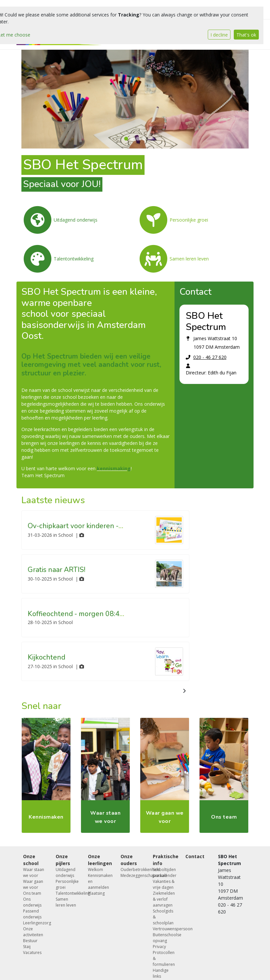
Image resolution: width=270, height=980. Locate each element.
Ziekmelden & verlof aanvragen (164, 899)
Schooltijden (164, 870)
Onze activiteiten (33, 932)
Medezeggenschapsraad (132, 875)
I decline (219, 35)
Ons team (32, 893)
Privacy (159, 947)
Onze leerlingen (99, 860)
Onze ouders (129, 860)
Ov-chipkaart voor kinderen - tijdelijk (85, 526)
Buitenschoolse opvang (164, 938)
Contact (195, 856)
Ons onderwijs (32, 902)
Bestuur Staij (30, 944)
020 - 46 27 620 (210, 357)
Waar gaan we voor (33, 884)
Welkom (95, 870)
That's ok (246, 35)
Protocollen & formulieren (164, 958)
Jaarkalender (164, 875)
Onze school (31, 860)
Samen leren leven (66, 902)
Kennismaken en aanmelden (99, 881)
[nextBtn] (184, 691)
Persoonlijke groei (67, 884)
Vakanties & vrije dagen (164, 884)
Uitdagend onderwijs (66, 872)
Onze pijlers (63, 860)
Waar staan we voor (34, 872)
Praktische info (164, 860)
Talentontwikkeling (67, 893)
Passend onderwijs (32, 914)
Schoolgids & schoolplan (163, 917)
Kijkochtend (46, 657)
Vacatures (32, 953)
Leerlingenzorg (34, 923)
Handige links (161, 973)
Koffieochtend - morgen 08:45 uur (81, 614)
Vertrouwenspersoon (164, 929)
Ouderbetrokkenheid (132, 870)
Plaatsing (96, 893)
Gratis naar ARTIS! (56, 570)
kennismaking (114, 468)
